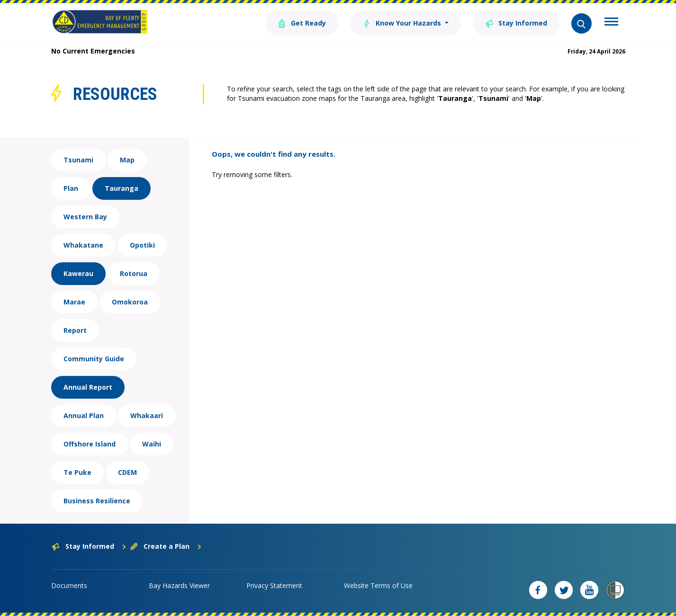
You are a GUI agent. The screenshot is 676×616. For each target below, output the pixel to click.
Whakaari (147, 415)
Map (127, 160)
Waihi (152, 444)
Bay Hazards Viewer (179, 585)
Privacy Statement (274, 585)
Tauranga (122, 188)
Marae (74, 302)
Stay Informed (516, 22)
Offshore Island (90, 444)
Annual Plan (84, 415)
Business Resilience (97, 501)
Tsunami (78, 160)
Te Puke (77, 472)
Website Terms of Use (378, 585)
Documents (69, 585)
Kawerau (78, 273)
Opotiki (142, 245)
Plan (71, 188)
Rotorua (134, 273)
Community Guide (94, 359)
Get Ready (302, 22)
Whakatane (83, 245)
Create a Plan (166, 546)
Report (75, 330)
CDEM (127, 472)
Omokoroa (130, 302)
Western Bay (85, 217)
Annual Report (88, 387)
